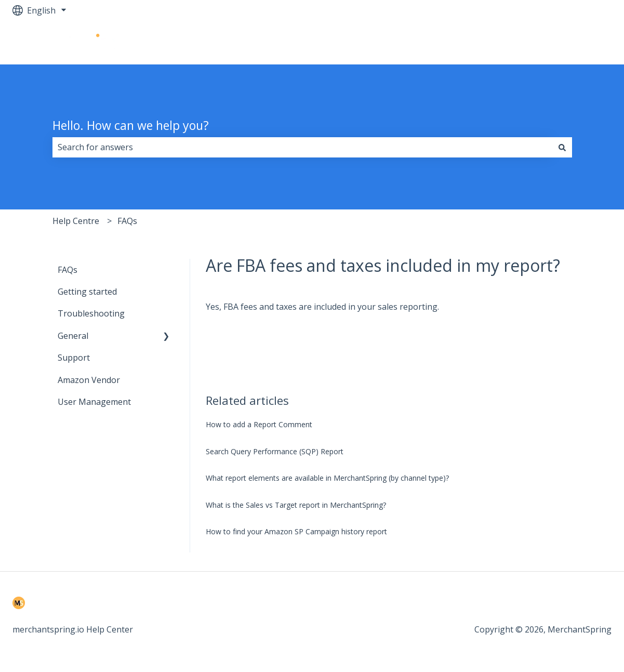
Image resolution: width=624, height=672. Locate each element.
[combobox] (302, 147)
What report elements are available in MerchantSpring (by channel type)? (327, 478)
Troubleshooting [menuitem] (91, 313)
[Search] (562, 147)
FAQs (127, 221)
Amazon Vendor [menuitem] (89, 380)
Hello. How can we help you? (131, 125)
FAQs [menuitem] (68, 270)
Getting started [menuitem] (87, 292)
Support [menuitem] (74, 358)
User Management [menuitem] (94, 402)
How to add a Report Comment (259, 424)
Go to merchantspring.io (554, 43)
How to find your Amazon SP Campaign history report (296, 531)
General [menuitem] (73, 336)
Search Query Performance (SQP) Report (275, 451)
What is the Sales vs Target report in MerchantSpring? (296, 505)
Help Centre (76, 221)
